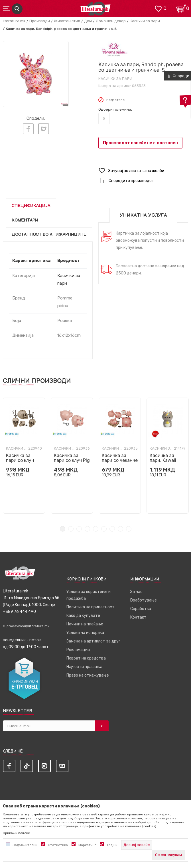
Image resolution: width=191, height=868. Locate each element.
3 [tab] (79, 529)
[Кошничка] (181, 8)
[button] (143, 171)
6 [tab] (104, 529)
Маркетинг (87, 845)
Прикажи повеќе (16, 833)
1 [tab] (63, 529)
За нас (136, 592)
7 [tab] (112, 529)
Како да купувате (83, 616)
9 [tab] (129, 529)
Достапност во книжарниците (49, 234)
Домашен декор (111, 21)
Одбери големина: (115, 109)
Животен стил (67, 21)
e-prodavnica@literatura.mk (26, 626)
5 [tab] (96, 529)
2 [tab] (71, 529)
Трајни (112, 845)
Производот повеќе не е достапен (140, 143)
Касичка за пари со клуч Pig (72, 458)
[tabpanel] (36, 74)
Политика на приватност (91, 607)
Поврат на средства (86, 658)
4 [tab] (87, 529)
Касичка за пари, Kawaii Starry (163, 460)
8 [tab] (120, 529)
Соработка (141, 609)
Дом (88, 21)
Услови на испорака (85, 633)
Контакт (138, 617)
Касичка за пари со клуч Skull (20, 460)
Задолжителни (25, 845)
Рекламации (78, 650)
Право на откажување (88, 675)
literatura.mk (14, 21)
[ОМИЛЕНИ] (158, 8)
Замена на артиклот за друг (93, 641)
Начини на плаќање (85, 624)
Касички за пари (145, 21)
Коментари (25, 220)
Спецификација (31, 206)
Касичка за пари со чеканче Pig (120, 460)
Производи (40, 21)
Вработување (144, 600)
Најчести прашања (84, 667)
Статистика (58, 845)
